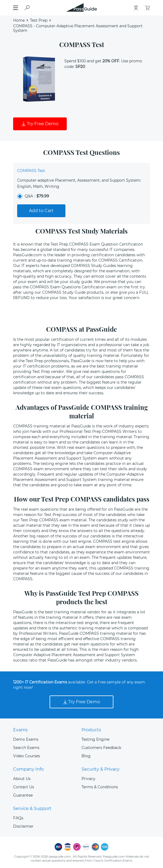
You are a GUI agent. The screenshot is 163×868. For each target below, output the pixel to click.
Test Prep (39, 20)
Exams (20, 730)
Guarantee (23, 795)
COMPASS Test (31, 171)
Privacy (88, 779)
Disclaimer (23, 826)
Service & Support (32, 808)
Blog (86, 756)
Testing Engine (95, 739)
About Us (22, 779)
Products (91, 730)
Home (19, 20)
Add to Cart (41, 211)
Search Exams (26, 748)
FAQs (18, 818)
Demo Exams (26, 739)
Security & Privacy (101, 769)
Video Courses (27, 756)
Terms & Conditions (100, 787)
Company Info (28, 769)
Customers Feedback (101, 748)
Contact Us (24, 787)
